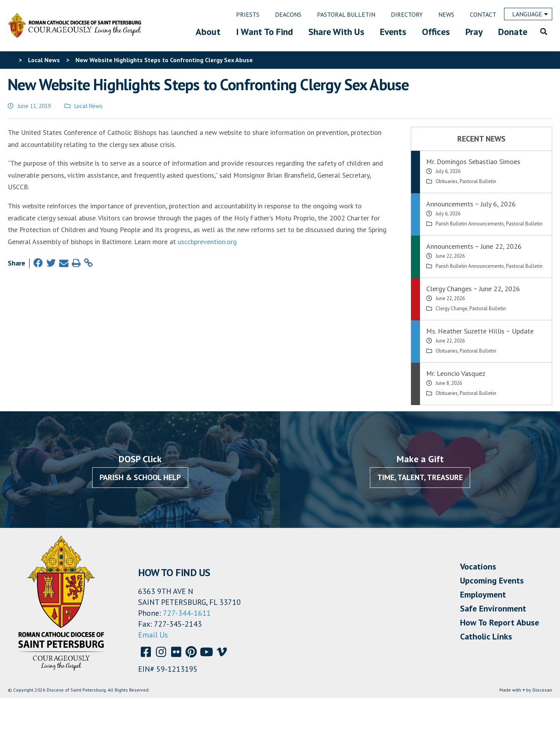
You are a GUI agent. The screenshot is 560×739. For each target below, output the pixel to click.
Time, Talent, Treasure (420, 477)
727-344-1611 (187, 613)
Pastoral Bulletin (478, 181)
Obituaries (447, 181)
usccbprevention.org (207, 242)
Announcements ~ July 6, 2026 (471, 204)
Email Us (153, 635)
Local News (88, 106)
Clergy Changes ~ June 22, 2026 (473, 289)
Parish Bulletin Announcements (470, 224)
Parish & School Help (140, 477)
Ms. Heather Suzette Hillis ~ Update (480, 331)
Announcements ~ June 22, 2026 (474, 246)
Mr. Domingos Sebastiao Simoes (473, 162)
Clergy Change (451, 308)
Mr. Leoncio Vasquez (456, 373)
